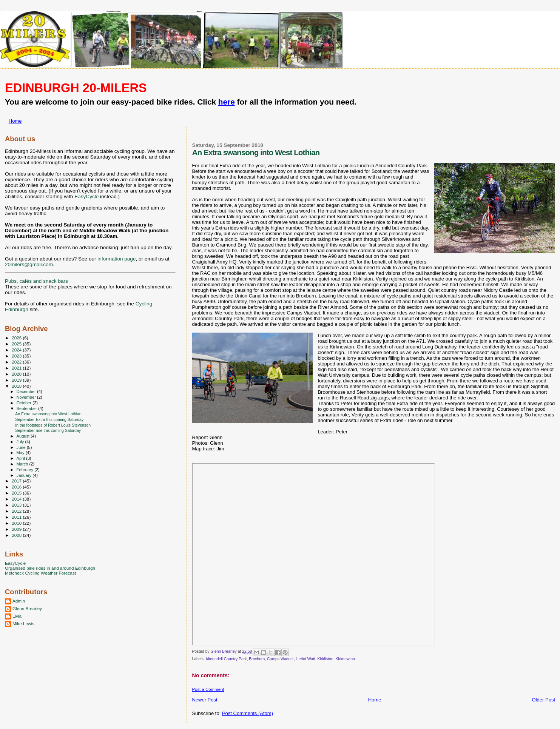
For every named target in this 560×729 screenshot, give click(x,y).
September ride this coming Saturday (48, 430)
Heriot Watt (305, 659)
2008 (17, 535)
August (24, 436)
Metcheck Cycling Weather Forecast (40, 573)
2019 (17, 380)
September (28, 408)
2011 (17, 517)
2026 (17, 338)
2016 (17, 487)
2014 (17, 499)
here (227, 102)
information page (116, 259)
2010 (17, 523)
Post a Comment (208, 689)
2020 (17, 374)
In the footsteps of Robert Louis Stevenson (53, 425)
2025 (17, 344)
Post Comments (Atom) (248, 713)
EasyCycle (86, 197)
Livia (17, 616)
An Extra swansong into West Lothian (48, 414)
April (21, 458)
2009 (17, 529)
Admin (19, 601)
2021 (17, 368)
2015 (17, 493)
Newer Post (204, 700)
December (27, 391)
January (25, 475)
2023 (17, 356)
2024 (17, 350)
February (26, 470)
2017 (17, 481)
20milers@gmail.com (29, 264)
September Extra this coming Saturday (49, 419)
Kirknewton (345, 659)
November (27, 397)
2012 (17, 511)
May (21, 453)
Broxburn (257, 659)
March (23, 464)
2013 (17, 505)
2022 (17, 362)
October (25, 403)
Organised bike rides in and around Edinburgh (50, 568)
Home (15, 121)
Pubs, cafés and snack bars (36, 281)
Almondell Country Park (226, 659)
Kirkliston (326, 659)
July (21, 442)
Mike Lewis (23, 623)
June (22, 447)
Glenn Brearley (27, 608)
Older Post (544, 700)
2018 (17, 386)
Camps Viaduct (280, 659)
